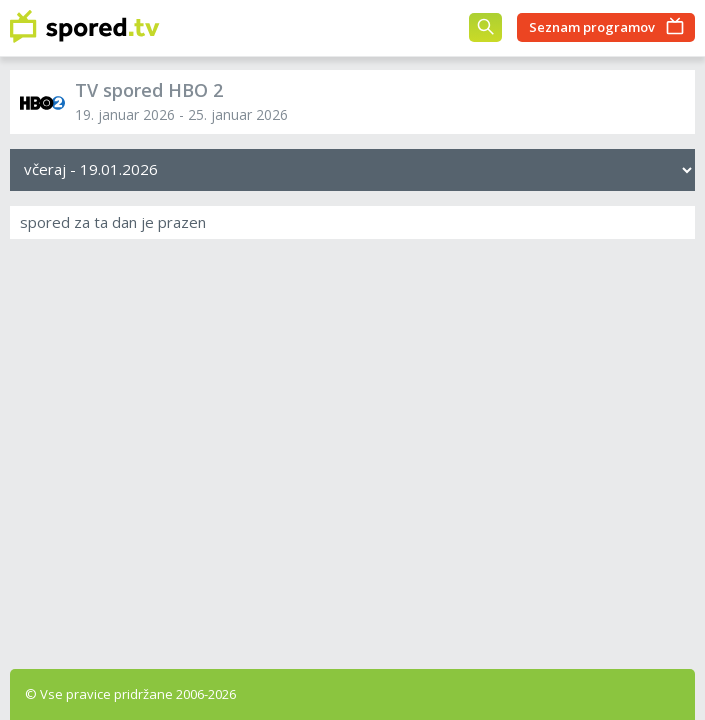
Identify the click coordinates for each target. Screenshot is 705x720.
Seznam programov (592, 27)
